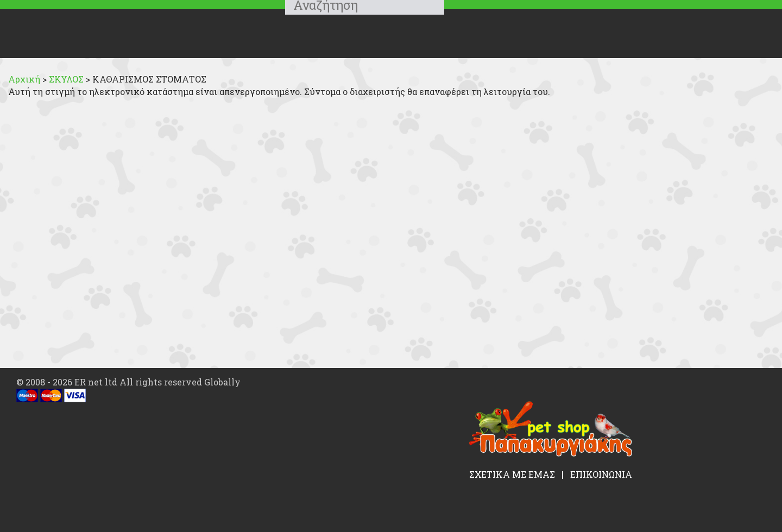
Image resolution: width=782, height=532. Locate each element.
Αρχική (24, 79)
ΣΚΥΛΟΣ (67, 79)
